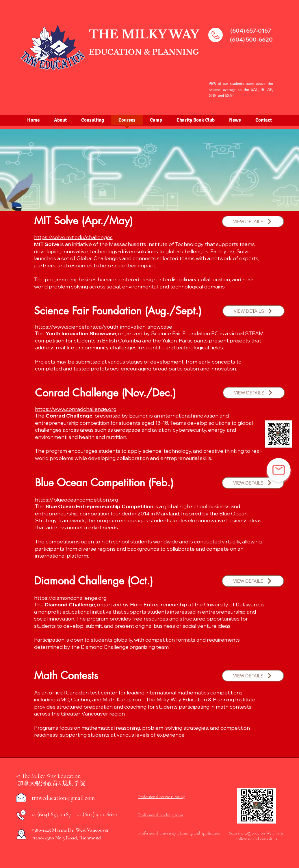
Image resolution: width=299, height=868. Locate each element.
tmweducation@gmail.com (63, 798)
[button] (253, 221)
